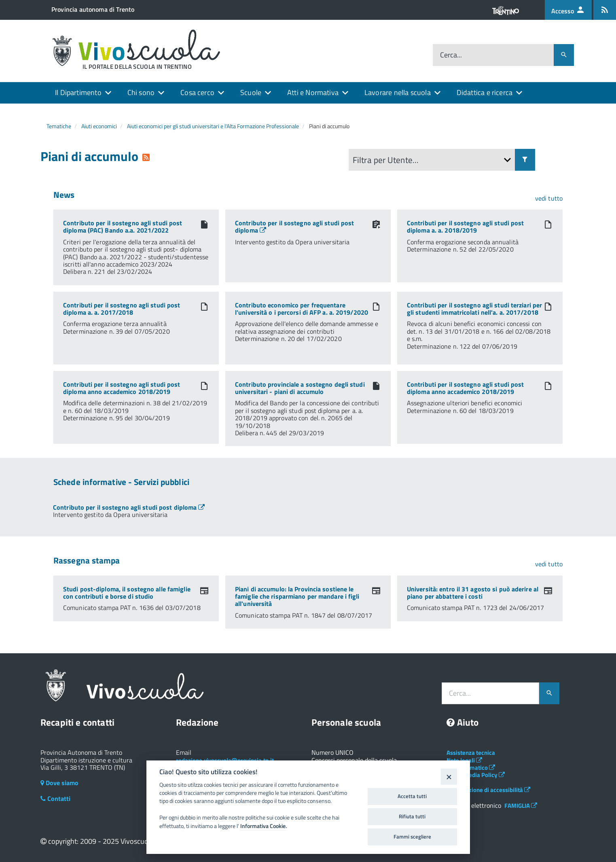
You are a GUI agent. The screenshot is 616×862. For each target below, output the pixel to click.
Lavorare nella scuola (398, 92)
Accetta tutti (412, 796)
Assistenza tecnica (471, 753)
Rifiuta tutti (412, 816)
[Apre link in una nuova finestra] (129, 507)
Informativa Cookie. (264, 826)
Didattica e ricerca (485, 92)
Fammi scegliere (412, 837)
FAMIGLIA (521, 806)
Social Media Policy (476, 775)
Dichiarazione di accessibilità (488, 790)
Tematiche (59, 126)
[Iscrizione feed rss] (605, 10)
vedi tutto (549, 198)
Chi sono (141, 92)
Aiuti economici (99, 126)
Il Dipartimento (78, 92)
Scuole (251, 92)
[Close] (449, 776)
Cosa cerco (197, 92)
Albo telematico (471, 768)
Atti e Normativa (313, 92)
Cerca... (451, 55)
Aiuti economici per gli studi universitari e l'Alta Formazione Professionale (213, 126)
